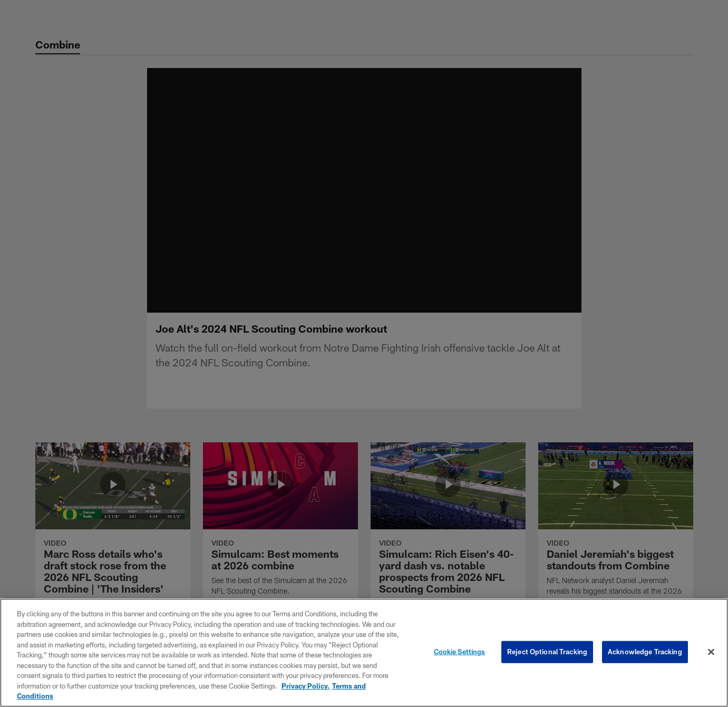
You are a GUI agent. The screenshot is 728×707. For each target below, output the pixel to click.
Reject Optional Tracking (547, 652)
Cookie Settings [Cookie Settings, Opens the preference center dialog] (460, 652)
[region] (364, 653)
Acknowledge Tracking (645, 652)
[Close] (711, 652)
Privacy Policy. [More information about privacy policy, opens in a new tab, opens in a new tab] (305, 686)
